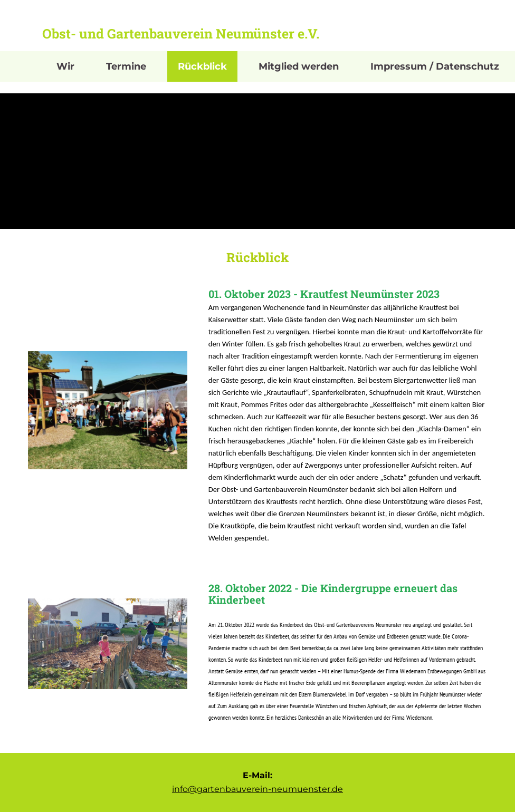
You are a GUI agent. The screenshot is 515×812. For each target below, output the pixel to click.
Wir (65, 66)
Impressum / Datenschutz (435, 66)
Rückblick (202, 66)
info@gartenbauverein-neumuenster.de (257, 789)
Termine (126, 66)
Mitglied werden (299, 66)
